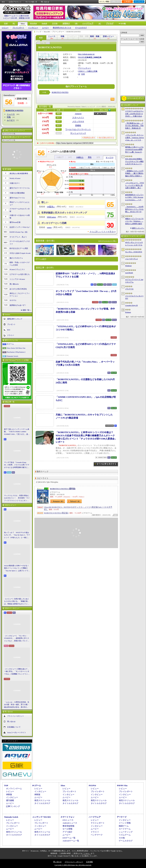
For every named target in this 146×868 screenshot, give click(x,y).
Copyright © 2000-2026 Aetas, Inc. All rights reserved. (73, 865)
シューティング (126, 832)
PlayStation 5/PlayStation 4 (16, 352)
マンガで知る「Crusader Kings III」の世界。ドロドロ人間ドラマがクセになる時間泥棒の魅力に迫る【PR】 (17, 465)
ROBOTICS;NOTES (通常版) (63, 489)
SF (79, 74)
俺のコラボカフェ (16, 258)
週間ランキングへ (138, 228)
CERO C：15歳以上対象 (88, 71)
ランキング (139, 2)
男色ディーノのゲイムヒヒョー (20, 203)
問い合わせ (45, 2)
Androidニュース (70, 823)
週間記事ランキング (15, 319)
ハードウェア (88, 23)
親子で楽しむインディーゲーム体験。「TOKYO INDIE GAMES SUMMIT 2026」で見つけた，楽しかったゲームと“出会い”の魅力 (17, 432)
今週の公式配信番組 (17, 193)
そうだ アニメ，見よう (18, 237)
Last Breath (129, 273)
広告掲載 (89, 862)
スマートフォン (67, 817)
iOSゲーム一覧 (69, 838)
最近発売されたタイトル (62, 28)
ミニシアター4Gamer (17, 279)
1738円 (45, 125)
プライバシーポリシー (16, 716)
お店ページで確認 (45, 113)
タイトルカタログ (42, 803)
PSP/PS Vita (122, 785)
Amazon (78, 114)
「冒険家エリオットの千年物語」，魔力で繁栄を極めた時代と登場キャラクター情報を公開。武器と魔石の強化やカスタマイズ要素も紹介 (134, 174)
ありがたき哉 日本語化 (18, 289)
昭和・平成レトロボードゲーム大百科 (20, 264)
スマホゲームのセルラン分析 (20, 210)
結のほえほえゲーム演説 (19, 248)
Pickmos (128, 312)
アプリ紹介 (67, 832)
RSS (3, 2)
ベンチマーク (97, 835)
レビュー (5, 28)
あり (59, 117)
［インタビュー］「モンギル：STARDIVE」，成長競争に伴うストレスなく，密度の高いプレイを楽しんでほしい (17, 638)
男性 (90, 157)
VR (76, 23)
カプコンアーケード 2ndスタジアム (134, 281)
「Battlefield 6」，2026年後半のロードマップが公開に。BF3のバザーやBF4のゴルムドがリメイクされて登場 (134, 209)
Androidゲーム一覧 (71, 841)
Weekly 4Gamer (15, 178)
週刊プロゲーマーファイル (20, 188)
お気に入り (116, 2)
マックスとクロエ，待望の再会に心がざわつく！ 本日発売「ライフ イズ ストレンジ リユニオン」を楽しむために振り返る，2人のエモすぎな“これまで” (17, 498)
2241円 (45, 133)
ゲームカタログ (81, 28)
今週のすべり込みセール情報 (20, 217)
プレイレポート (18, 28)
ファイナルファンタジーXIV (134, 297)
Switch (44, 23)
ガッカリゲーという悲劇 (54, 223)
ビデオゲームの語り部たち (20, 274)
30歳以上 (80, 157)
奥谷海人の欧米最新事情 (19, 173)
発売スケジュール (42, 800)
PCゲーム (10, 344)
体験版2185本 (24, 18)
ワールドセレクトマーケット (78, 129)
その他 (122, 838)
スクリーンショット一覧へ (107, 241)
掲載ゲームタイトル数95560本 (17, 16)
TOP (6, 23)
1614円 (45, 117)
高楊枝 (78, 125)
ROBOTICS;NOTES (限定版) (56, 513)
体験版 (9, 794)
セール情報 (67, 829)
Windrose (128, 266)
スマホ (55, 23)
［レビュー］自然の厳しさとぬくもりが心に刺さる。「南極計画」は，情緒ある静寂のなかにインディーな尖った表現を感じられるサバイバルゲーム (17, 601)
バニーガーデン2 (131, 259)
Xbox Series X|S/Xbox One (16, 348)
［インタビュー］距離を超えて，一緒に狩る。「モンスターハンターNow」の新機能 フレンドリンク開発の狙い (17, 672)
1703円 (45, 121)
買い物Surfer (14, 284)
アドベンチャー (85, 68)
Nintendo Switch (12, 356)
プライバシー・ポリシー (74, 862)
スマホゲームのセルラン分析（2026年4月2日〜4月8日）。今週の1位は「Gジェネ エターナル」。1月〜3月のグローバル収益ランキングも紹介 (134, 114)
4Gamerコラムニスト (17, 269)
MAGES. (82, 57)
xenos (49, 227)
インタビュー (33, 28)
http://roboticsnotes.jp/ (86, 54)
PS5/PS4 (33, 23)
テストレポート (98, 823)
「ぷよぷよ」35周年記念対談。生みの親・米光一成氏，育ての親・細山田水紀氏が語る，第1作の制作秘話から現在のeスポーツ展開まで (17, 705)
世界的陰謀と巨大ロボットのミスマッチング (64, 213)
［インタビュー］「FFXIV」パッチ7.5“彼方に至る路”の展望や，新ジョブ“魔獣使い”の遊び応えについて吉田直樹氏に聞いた (135, 185)
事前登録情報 (68, 826)
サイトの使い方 (31, 2)
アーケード (122, 817)
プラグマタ (129, 289)
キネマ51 (13, 300)
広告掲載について (14, 727)
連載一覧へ (27, 310)
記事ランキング (13, 806)
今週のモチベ (15, 183)
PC (14, 23)
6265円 (45, 129)
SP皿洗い (51, 207)
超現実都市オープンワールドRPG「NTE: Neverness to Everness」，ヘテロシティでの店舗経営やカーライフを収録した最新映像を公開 (134, 197)
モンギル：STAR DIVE (134, 252)
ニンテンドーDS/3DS (42, 817)
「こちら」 (86, 853)
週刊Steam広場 (15, 222)
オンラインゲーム (14, 789)
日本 (83, 74)
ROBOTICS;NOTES (60, 92)
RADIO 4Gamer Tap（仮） (19, 232)
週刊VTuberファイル (17, 198)
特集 (9, 117)
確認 (59, 113)
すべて (109, 158)
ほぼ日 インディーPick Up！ (20, 227)
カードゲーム (125, 829)
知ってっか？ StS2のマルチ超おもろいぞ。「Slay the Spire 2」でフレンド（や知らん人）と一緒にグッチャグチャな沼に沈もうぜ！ (17, 535)
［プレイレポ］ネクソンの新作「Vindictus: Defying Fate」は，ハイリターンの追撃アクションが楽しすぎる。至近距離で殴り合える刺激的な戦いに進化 (134, 138)
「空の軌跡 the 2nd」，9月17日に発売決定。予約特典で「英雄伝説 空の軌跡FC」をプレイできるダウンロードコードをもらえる (134, 126)
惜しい (45, 202)
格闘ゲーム (124, 826)
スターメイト (78, 118)
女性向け (66, 23)
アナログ (110, 23)
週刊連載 (10, 800)
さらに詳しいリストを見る (103, 232)
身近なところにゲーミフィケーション (20, 295)
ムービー (45, 28)
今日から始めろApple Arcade (20, 253)
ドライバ (10, 335)
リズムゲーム (125, 835)
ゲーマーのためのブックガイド (20, 243)
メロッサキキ (78, 121)
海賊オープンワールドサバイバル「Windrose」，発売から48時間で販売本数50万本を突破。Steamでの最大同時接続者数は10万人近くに (134, 221)
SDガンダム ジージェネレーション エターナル (134, 244)
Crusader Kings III (131, 305)
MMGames (51, 217)
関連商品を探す (89, 138)
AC (100, 23)
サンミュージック (78, 133)
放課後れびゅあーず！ (18, 305)
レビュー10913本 (10, 18)
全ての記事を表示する (106, 464)
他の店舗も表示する (106, 138)
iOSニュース (68, 820)
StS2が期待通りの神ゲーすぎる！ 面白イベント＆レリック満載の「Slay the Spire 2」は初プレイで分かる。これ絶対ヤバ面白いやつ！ (17, 568)
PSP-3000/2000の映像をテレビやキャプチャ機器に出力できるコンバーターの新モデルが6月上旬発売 (134, 162)
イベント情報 (125, 823)
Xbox (23, 24)
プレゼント (11, 324)
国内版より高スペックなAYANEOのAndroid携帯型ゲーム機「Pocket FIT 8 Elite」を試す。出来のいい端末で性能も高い (134, 150)
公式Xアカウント (15, 2)
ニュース (11, 114)
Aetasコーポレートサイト (17, 732)
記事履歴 (127, 2)
